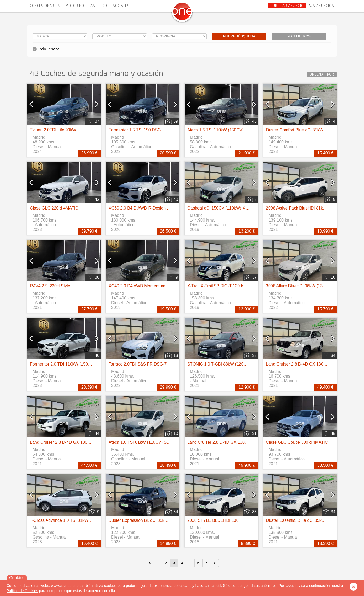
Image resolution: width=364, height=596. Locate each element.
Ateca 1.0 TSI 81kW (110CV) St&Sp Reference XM (156, 442)
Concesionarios (45, 6)
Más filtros (299, 36)
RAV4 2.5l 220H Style (50, 286)
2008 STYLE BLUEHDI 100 (213, 520)
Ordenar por (322, 74)
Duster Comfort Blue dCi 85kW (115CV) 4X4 (307, 130)
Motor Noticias (80, 6)
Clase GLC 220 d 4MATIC (54, 208)
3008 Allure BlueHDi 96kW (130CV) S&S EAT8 (309, 286)
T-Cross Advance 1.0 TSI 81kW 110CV (66, 520)
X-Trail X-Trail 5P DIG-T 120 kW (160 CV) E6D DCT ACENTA (244, 286)
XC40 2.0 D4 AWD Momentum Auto (142, 286)
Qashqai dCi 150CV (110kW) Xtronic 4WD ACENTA (235, 208)
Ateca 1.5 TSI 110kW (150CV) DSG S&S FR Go (232, 130)
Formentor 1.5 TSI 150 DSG (135, 130)
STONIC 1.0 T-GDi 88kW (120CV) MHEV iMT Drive (235, 364)
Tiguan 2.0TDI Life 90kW (53, 130)
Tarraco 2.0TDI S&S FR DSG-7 (138, 364)
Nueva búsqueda (239, 36)
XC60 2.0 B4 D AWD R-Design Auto (142, 208)
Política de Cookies (22, 591)
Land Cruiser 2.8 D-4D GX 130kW (298, 364)
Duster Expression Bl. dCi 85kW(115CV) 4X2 (151, 520)
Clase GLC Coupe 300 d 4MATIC (297, 442)
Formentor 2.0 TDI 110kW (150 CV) (63, 364)
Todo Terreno (49, 49)
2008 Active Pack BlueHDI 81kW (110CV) (305, 208)
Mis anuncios (322, 6)
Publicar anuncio (287, 6)
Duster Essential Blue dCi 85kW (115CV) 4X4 (308, 520)
